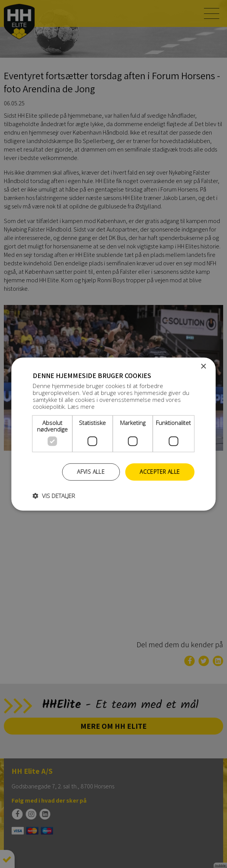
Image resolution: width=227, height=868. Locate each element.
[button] (54, 496)
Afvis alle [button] (91, 472)
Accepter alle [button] (160, 472)
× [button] (203, 366)
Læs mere (81, 407)
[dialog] (113, 434)
